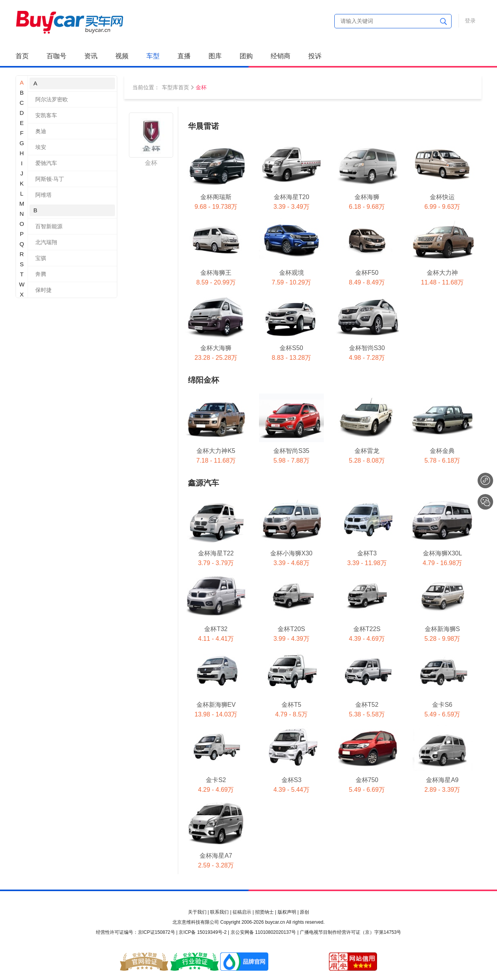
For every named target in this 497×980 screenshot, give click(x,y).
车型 (153, 56)
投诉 (315, 56)
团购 (246, 56)
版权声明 (287, 912)
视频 (122, 56)
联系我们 (219, 912)
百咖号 (56, 56)
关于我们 (197, 912)
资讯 (91, 56)
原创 (304, 912)
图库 (215, 56)
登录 (470, 21)
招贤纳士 (264, 912)
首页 (22, 56)
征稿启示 (242, 912)
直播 (184, 56)
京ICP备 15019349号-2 (202, 932)
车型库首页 (176, 87)
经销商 (281, 56)
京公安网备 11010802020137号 (263, 932)
